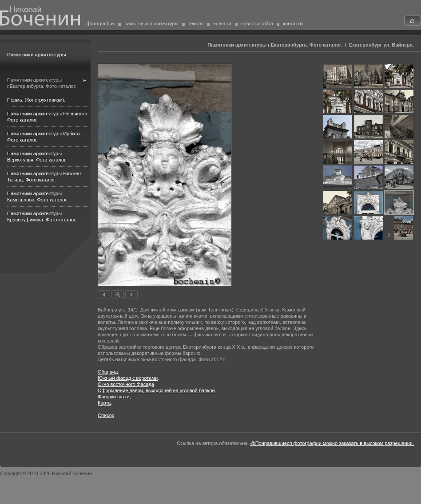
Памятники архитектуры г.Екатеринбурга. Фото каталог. (275, 45)
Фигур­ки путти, (114, 397)
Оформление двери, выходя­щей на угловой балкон (156, 390)
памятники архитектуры (151, 24)
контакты (293, 24)
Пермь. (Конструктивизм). (36, 100)
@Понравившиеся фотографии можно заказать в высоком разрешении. (332, 443)
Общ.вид (108, 372)
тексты (196, 24)
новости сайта (257, 24)
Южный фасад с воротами (128, 378)
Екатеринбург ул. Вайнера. (381, 45)
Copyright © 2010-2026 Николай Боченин (46, 473)
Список (106, 415)
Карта (104, 403)
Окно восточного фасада (126, 384)
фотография (101, 24)
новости (222, 24)
